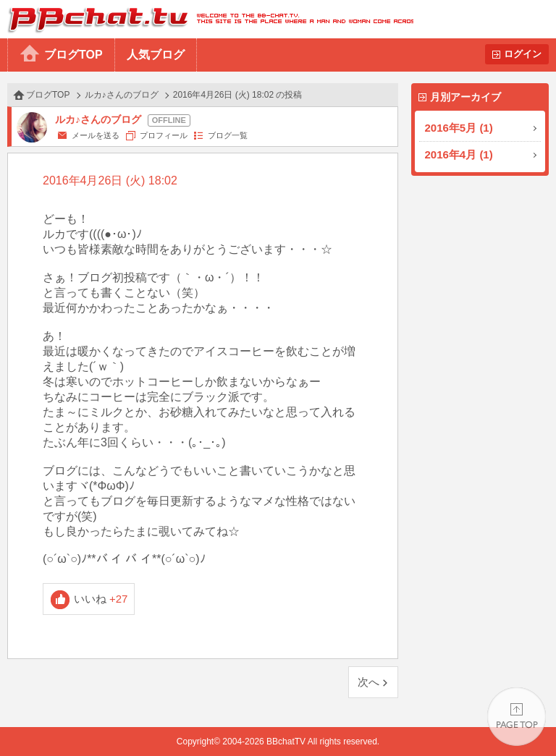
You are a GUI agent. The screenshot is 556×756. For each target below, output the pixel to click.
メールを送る (96, 135)
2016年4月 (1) (459, 154)
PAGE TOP (517, 717)
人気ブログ (156, 55)
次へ (368, 682)
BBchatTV (207, 19)
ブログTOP (73, 55)
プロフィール (164, 135)
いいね (101, 599)
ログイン (523, 54)
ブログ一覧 (228, 135)
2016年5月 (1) (459, 128)
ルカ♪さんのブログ (122, 95)
